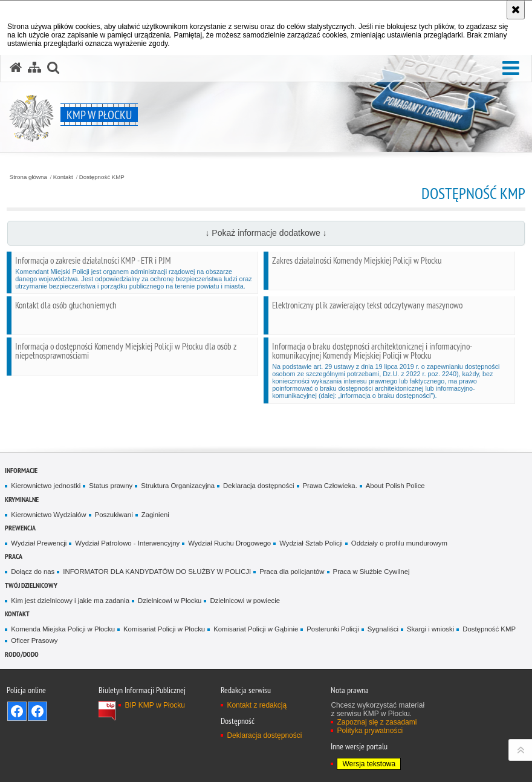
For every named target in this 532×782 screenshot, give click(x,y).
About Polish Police (395, 486)
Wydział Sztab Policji (311, 543)
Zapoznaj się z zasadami (377, 722)
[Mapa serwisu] (34, 68)
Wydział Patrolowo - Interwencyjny (127, 543)
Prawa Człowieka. (330, 486)
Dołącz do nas (33, 572)
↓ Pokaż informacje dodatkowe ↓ (266, 233)
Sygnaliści (383, 629)
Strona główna (28, 177)
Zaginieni (155, 515)
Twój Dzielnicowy (31, 585)
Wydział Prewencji (39, 543)
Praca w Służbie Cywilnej (371, 572)
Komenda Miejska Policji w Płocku (63, 629)
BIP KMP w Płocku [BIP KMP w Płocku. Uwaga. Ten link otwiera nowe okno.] (155, 705)
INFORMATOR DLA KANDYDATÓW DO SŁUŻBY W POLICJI (157, 572)
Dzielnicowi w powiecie (245, 601)
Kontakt (63, 177)
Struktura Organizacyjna (178, 486)
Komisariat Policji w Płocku (164, 629)
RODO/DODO (22, 654)
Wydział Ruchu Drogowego (229, 543)
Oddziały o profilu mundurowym (399, 543)
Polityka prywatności (370, 731)
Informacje (21, 470)
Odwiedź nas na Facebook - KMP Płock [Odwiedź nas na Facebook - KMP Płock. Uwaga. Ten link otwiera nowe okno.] (17, 711)
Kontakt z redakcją (257, 705)
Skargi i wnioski (430, 629)
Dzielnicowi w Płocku (170, 601)
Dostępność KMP (102, 177)
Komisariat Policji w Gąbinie (256, 629)
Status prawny (111, 486)
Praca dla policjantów (292, 572)
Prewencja (20, 528)
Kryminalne (22, 499)
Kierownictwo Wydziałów (48, 515)
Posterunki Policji (333, 629)
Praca (14, 556)
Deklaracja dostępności (258, 486)
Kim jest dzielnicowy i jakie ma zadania (70, 601)
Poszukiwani (114, 515)
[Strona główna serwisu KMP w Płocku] (16, 68)
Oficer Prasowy (34, 640)
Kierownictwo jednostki (46, 486)
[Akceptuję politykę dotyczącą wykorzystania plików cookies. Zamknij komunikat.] (516, 10)
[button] (511, 69)
